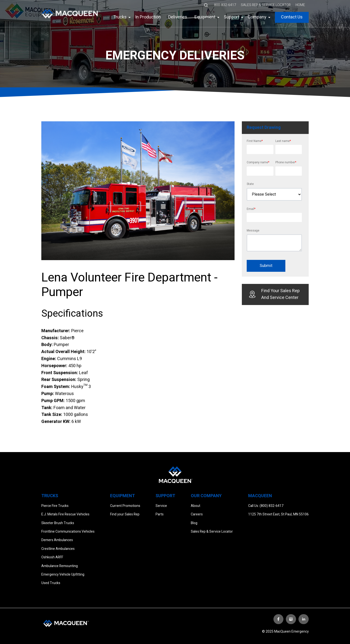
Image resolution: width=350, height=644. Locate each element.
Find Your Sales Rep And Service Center (274, 294)
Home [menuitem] (300, 5)
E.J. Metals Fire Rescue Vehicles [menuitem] (65, 514)
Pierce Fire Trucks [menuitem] (55, 506)
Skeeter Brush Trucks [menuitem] (58, 523)
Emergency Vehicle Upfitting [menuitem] (63, 574)
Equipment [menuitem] (205, 17)
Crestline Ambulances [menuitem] (58, 549)
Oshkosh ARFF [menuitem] (52, 557)
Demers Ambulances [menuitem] (57, 540)
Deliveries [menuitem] (178, 17)
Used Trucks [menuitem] (51, 583)
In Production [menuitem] (148, 17)
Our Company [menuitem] (206, 496)
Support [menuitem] (232, 17)
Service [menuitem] (161, 506)
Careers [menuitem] (197, 514)
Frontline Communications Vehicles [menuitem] (68, 532)
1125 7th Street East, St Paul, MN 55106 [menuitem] (278, 514)
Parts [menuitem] (160, 514)
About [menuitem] (196, 506)
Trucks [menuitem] (120, 17)
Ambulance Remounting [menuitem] (60, 566)
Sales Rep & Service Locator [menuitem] (266, 5)
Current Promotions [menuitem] (125, 506)
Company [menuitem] (257, 17)
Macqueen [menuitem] (260, 496)
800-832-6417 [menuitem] (225, 5)
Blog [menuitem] (194, 523)
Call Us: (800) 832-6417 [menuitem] (266, 506)
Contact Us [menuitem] (292, 17)
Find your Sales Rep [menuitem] (125, 514)
